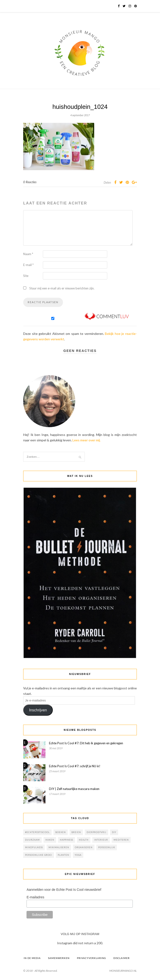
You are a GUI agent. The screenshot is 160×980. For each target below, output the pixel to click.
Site (26, 276)
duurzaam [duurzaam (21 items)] (32, 840)
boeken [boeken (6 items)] (61, 832)
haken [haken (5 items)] (50, 840)
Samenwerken (59, 958)
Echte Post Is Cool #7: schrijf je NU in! (75, 766)
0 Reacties (30, 182)
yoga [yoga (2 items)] (78, 855)
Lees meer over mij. (87, 440)
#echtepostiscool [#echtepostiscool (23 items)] (37, 832)
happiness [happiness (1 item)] (67, 840)
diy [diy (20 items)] (114, 832)
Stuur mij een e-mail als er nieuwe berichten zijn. (62, 288)
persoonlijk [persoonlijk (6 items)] (107, 847)
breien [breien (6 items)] (76, 832)
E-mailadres (35, 897)
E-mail (28, 265)
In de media (32, 958)
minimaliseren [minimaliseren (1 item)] (59, 847)
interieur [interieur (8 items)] (101, 840)
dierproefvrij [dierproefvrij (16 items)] (96, 832)
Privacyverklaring (91, 958)
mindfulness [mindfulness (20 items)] (34, 847)
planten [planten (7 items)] (63, 855)
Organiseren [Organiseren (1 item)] (84, 847)
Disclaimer (122, 958)
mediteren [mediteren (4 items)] (121, 840)
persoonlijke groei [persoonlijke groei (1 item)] (39, 855)
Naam (28, 254)
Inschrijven (38, 710)
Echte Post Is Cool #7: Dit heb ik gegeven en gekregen (86, 743)
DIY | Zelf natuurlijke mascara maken (74, 789)
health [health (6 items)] (84, 840)
